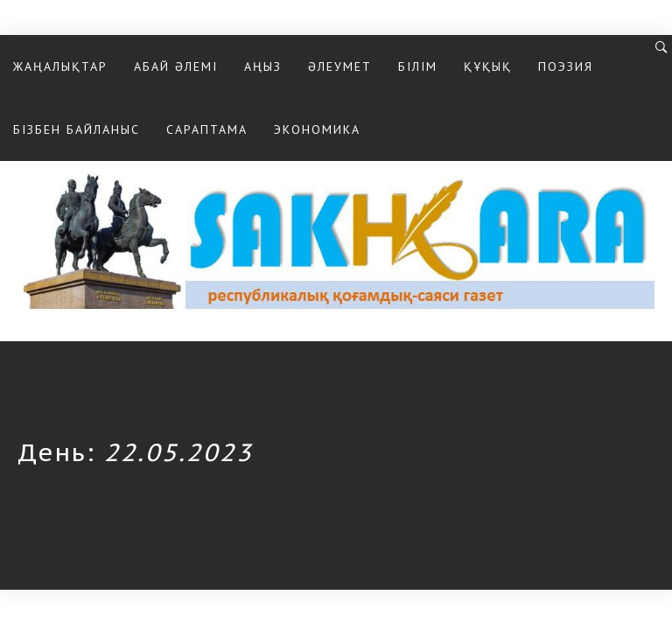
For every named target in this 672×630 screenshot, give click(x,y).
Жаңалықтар (60, 66)
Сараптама (207, 129)
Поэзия (566, 66)
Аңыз (263, 66)
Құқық (488, 66)
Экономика (317, 129)
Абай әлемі (176, 66)
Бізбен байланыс (77, 129)
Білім (418, 66)
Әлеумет (340, 66)
